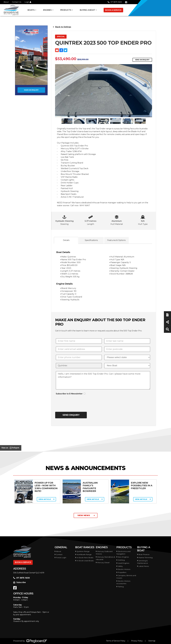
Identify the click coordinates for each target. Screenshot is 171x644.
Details (66, 240)
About (6, 2)
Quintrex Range (82, 551)
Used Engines (123, 563)
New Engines (123, 557)
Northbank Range (83, 554)
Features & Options (116, 240)
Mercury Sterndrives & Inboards (105, 558)
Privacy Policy (137, 641)
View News (86, 515)
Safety (120, 566)
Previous (59, 93)
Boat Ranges (85, 547)
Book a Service (113, 10)
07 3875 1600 (115, 2)
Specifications (91, 240)
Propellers (121, 572)
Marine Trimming (145, 558)
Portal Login (60, 558)
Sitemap (152, 641)
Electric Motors (123, 569)
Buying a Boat (87, 10)
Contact (58, 554)
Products (66, 10)
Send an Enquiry (142, 60)
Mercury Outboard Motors (104, 553)
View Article (46, 499)
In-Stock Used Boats (84, 561)
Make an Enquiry (31, 90)
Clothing (121, 560)
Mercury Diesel (103, 563)
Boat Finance (143, 554)
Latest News (143, 566)
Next (148, 93)
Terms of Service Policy (116, 641)
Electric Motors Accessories (123, 582)
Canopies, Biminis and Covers (126, 577)
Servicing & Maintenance (143, 562)
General (61, 547)
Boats (31, 10)
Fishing (120, 587)
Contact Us (17, 2)
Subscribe (20, 582)
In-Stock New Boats (84, 558)
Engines (47, 10)
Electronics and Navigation (123, 553)
